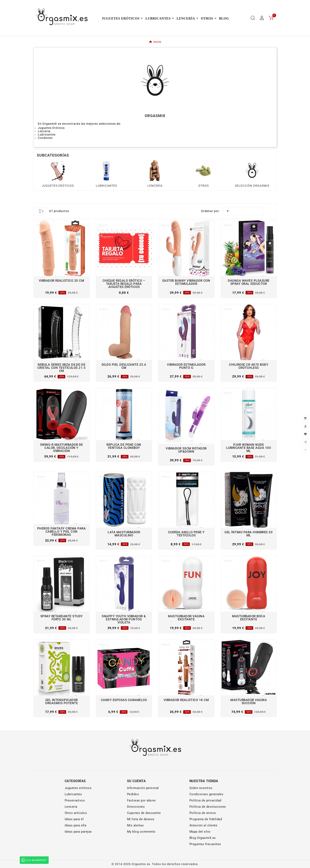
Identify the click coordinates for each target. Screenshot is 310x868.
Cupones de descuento (144, 813)
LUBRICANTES (106, 186)
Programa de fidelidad (206, 819)
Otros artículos (76, 813)
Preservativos (75, 800)
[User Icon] (262, 18)
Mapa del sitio (200, 832)
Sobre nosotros (201, 788)
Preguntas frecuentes (205, 844)
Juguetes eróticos (78, 788)
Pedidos (133, 794)
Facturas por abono (141, 800)
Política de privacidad (205, 800)
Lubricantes (73, 794)
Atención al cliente (203, 825)
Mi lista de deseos (141, 819)
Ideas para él (74, 819)
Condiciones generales (206, 794)
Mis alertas (135, 825)
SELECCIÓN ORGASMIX (252, 186)
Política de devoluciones (208, 807)
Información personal (143, 788)
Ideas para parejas (78, 832)
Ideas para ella (76, 825)
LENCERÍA (155, 186)
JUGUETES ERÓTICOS (58, 186)
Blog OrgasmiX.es (203, 838)
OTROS (204, 186)
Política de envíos (203, 813)
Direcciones (136, 807)
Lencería (71, 807)
